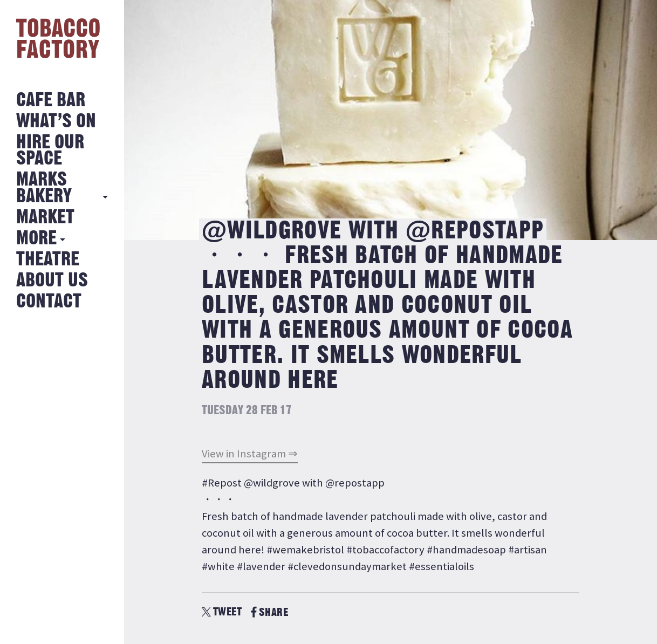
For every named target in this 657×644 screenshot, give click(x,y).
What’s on (56, 122)
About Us (52, 281)
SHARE (269, 612)
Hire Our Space (50, 151)
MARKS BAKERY (44, 188)
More (36, 239)
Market (45, 218)
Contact (49, 302)
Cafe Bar (51, 101)
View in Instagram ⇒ (250, 454)
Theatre (48, 260)
